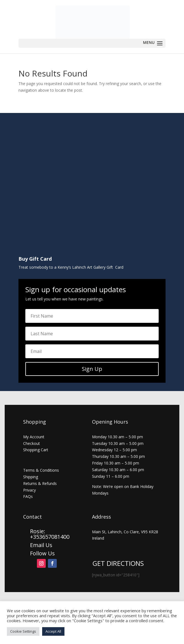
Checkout (32, 443)
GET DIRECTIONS (118, 563)
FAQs (28, 496)
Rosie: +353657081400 (50, 534)
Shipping (31, 477)
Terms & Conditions (41, 470)
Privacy (29, 490)
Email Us (41, 545)
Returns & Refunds (40, 483)
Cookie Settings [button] (23, 631)
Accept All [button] (53, 631)
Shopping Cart (36, 450)
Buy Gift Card (35, 259)
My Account (34, 437)
